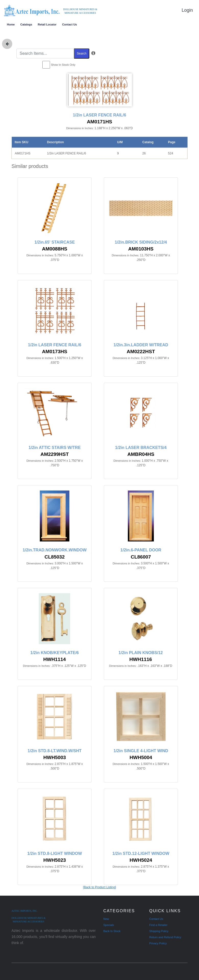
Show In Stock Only (63, 65)
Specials (109, 925)
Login (187, 10)
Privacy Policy (158, 943)
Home (11, 24)
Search (82, 54)
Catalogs (26, 24)
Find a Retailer (158, 925)
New (106, 919)
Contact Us (69, 24)
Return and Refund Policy (165, 937)
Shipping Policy (159, 931)
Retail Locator (47, 24)
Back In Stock (112, 931)
